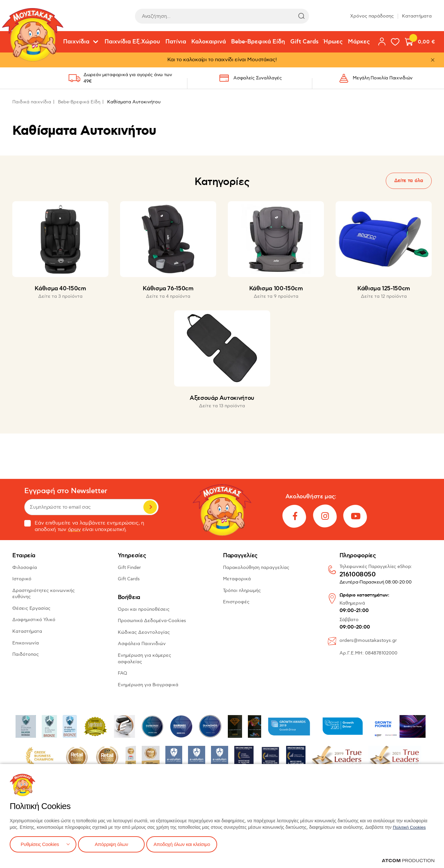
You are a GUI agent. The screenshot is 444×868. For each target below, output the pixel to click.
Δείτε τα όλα (409, 181)
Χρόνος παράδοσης (372, 16)
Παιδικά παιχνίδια (32, 102)
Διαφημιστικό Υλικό (34, 620)
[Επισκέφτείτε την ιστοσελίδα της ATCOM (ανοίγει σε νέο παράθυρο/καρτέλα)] (408, 861)
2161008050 (358, 575)
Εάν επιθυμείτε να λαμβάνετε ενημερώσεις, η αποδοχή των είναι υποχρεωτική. (84, 527)
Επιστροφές (236, 602)
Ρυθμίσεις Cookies (40, 844)
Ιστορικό (22, 579)
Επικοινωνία (26, 643)
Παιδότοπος (26, 654)
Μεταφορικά (237, 579)
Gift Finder (129, 567)
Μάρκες (359, 42)
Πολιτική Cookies (410, 827)
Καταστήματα (417, 16)
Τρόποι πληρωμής (242, 590)
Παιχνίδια (76, 42)
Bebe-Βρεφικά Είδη (258, 42)
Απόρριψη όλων (113, 844)
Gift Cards (304, 42)
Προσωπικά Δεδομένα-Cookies (152, 621)
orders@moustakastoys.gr (368, 640)
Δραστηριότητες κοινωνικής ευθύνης (44, 594)
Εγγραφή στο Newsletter (66, 491)
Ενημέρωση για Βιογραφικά (148, 685)
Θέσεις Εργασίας (31, 608)
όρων (74, 530)
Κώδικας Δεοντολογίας (144, 632)
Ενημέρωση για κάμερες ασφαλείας (144, 659)
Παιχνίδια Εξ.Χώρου (132, 42)
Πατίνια (176, 42)
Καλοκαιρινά (209, 42)
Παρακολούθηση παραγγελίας (256, 567)
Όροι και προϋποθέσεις (144, 609)
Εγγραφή (150, 507)
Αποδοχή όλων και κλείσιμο (187, 844)
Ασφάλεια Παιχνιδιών (142, 644)
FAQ (122, 673)
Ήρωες (333, 42)
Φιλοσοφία (25, 567)
